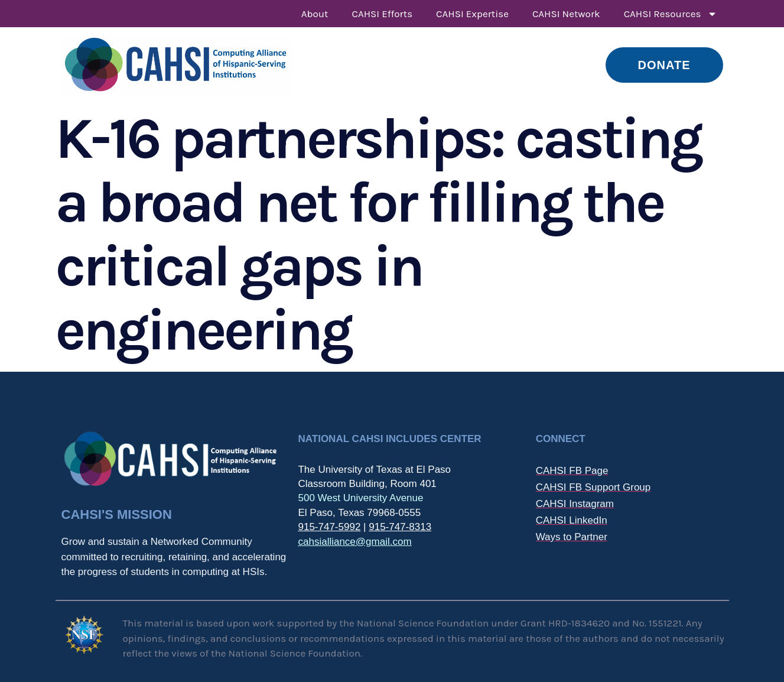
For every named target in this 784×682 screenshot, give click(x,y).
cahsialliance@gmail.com (354, 542)
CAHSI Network (566, 14)
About (315, 14)
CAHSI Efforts (383, 14)
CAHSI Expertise (472, 14)
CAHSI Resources (671, 14)
